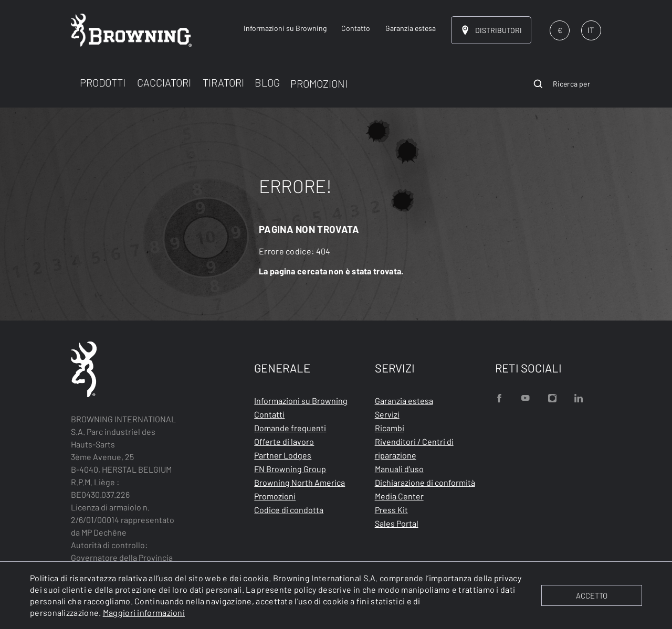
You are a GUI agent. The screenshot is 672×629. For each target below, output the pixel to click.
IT (591, 30)
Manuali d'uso (399, 469)
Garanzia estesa (404, 401)
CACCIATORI (164, 82)
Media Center (399, 496)
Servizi (387, 414)
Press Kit (391, 510)
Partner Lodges (283, 455)
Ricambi (390, 428)
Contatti (269, 414)
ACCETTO (592, 595)
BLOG (267, 82)
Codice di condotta (289, 510)
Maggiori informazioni (144, 612)
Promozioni (275, 496)
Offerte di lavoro (284, 441)
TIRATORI (223, 82)
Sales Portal (397, 523)
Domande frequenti (290, 428)
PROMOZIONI (319, 83)
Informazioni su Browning (301, 401)
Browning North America (300, 482)
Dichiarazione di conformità (425, 482)
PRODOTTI (103, 82)
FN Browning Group (290, 469)
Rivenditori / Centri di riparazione (414, 448)
